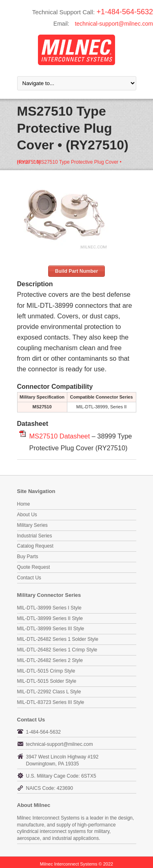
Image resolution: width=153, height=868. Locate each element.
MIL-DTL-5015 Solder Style (47, 681)
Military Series (32, 525)
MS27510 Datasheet (60, 436)
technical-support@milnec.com (114, 24)
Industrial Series (35, 536)
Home (24, 162)
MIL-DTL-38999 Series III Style (51, 629)
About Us (27, 515)
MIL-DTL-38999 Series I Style (49, 608)
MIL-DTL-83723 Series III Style (51, 702)
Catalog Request (35, 546)
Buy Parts (28, 557)
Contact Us (29, 578)
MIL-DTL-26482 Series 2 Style (50, 660)
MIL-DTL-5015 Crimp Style (46, 671)
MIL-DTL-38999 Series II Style (50, 618)
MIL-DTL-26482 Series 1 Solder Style (58, 639)
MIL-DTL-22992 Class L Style (49, 692)
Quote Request (34, 567)
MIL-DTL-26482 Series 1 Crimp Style (57, 650)
